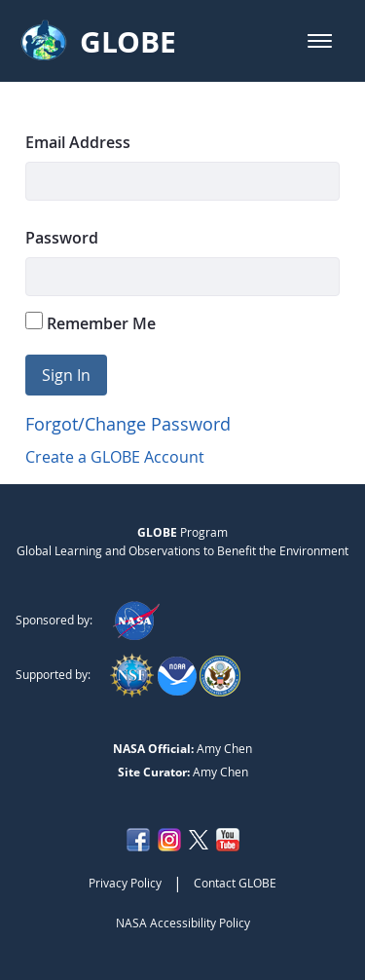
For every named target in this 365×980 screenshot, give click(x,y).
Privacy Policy (125, 883)
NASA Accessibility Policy (183, 923)
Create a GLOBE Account (115, 457)
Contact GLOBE (235, 883)
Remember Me (91, 323)
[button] (320, 41)
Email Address (78, 142)
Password (62, 238)
